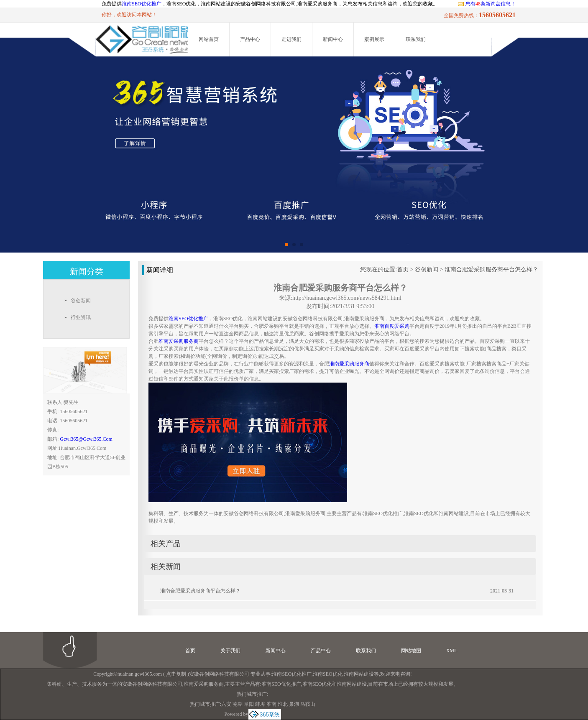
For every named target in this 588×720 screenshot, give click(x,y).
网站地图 (411, 651)
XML (452, 651)
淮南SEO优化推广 (142, 4)
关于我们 (230, 651)
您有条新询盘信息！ (487, 4)
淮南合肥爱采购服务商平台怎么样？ (491, 269)
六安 (226, 704)
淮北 (283, 704)
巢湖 (294, 704)
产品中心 (250, 39)
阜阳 (249, 704)
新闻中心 (333, 39)
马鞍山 (308, 704)
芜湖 (238, 704)
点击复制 (176, 674)
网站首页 (209, 39)
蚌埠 (260, 704)
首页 (403, 269)
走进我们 (291, 39)
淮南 (271, 704)
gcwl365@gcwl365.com (86, 439)
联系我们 (416, 39)
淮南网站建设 (359, 674)
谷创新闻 (427, 269)
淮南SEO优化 (328, 674)
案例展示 (374, 39)
